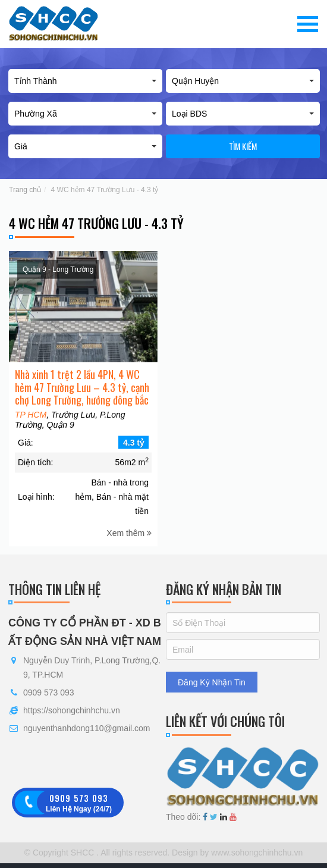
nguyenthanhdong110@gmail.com (87, 728)
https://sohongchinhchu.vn (72, 710)
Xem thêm (129, 546)
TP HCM (31, 428)
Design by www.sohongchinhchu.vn (236, 853)
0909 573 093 (49, 692)
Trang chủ (25, 190)
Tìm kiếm (243, 146)
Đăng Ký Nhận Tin (212, 682)
